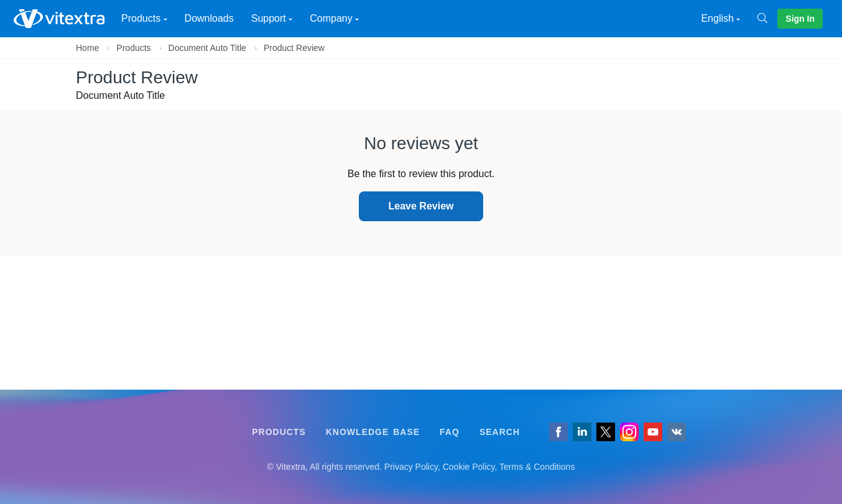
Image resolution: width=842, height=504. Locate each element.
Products (133, 48)
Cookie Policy (469, 467)
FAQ (450, 432)
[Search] (767, 19)
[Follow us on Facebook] (558, 432)
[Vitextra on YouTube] (653, 432)
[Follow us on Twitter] (606, 432)
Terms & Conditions (537, 467)
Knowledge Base (373, 432)
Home (87, 48)
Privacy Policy (411, 467)
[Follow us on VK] (677, 432)
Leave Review (421, 206)
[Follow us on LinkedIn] (582, 432)
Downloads (209, 18)
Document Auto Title (207, 48)
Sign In (800, 19)
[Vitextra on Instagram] (629, 432)
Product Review (294, 48)
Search (500, 432)
